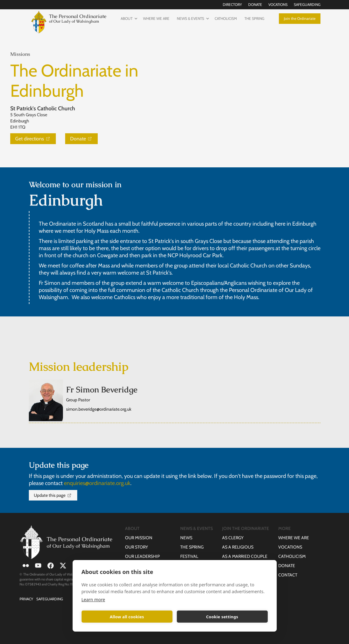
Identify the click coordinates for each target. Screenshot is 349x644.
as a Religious (238, 547)
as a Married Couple (245, 556)
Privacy (26, 599)
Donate (255, 4)
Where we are (156, 18)
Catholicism (226, 18)
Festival (189, 556)
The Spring (254, 18)
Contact (288, 575)
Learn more (93, 600)
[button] (128, 19)
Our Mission (139, 538)
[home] (68, 21)
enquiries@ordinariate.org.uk (97, 483)
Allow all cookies (127, 617)
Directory (232, 4)
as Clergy (233, 538)
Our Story (136, 547)
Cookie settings (222, 617)
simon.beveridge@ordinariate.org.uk (99, 409)
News (186, 538)
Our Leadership (142, 556)
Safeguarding (307, 4)
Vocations (278, 4)
